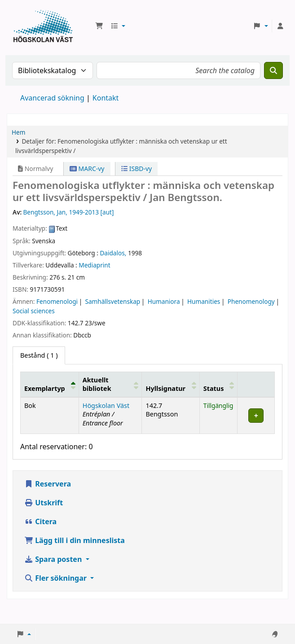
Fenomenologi (57, 301)
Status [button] (214, 388)
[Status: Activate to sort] (218, 385)
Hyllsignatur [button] (165, 388)
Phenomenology (251, 301)
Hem (18, 132)
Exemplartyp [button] (45, 388)
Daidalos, (113, 253)
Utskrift (44, 503)
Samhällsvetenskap (112, 301)
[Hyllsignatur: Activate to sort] (171, 385)
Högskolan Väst (106, 405)
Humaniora (164, 301)
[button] (99, 26)
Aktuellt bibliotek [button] (97, 384)
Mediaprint (94, 265)
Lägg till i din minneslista (75, 540)
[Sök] (273, 70)
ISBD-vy (136, 169)
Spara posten (54, 559)
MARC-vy (87, 169)
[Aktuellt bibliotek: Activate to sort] (110, 385)
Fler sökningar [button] (56, 578)
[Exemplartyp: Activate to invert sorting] (50, 385)
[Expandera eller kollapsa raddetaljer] (256, 415)
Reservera (48, 484)
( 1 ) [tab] (39, 355)
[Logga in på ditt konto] (280, 26)
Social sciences (34, 311)
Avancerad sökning (52, 98)
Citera (40, 521)
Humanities (204, 301)
